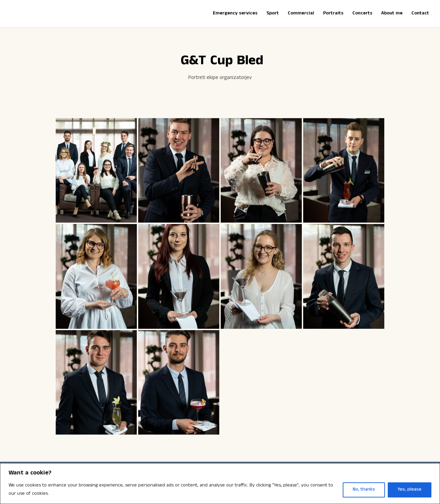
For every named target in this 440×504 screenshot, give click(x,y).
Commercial (301, 14)
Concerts (362, 14)
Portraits (333, 14)
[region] (220, 484)
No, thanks (364, 490)
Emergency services (235, 14)
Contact (420, 14)
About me (392, 14)
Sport (273, 14)
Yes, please (410, 490)
